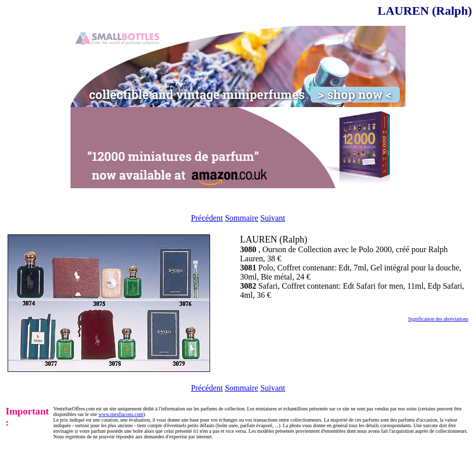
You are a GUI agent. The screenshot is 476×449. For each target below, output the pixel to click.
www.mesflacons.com (121, 414)
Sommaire (242, 218)
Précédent (207, 218)
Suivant (273, 218)
